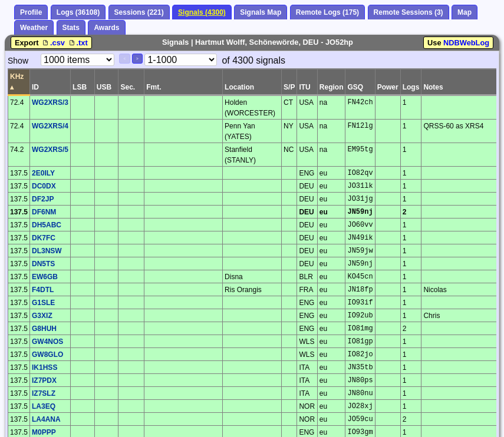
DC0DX (44, 186)
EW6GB (45, 277)
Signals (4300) (202, 12)
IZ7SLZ (44, 393)
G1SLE (43, 303)
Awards (106, 28)
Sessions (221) (139, 12)
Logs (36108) (78, 12)
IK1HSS (45, 368)
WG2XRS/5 (50, 150)
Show (18, 61)
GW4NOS (47, 342)
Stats (71, 28)
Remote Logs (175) (327, 12)
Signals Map (261, 12)
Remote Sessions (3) (409, 12)
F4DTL (43, 290)
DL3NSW (47, 251)
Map (465, 12)
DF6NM (44, 212)
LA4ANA (46, 419)
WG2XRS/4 (50, 126)
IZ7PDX (44, 380)
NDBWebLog (466, 43)
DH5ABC (47, 225)
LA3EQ (44, 406)
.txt (78, 43)
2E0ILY (43, 173)
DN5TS (43, 264)
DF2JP (43, 199)
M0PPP (44, 432)
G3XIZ (42, 316)
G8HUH (44, 329)
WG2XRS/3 (50, 102)
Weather (34, 28)
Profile (31, 12)
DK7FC (44, 238)
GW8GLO (47, 355)
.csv (54, 43)
